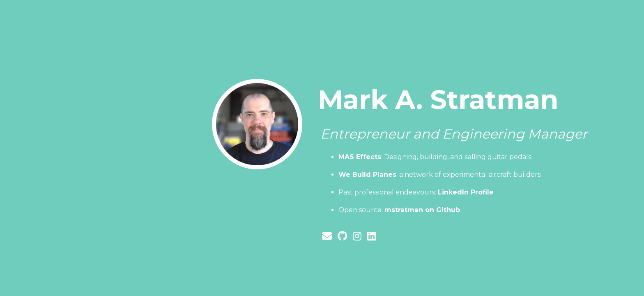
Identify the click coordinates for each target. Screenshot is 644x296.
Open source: (399, 210)
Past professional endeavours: (416, 192)
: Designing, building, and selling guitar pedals (435, 157)
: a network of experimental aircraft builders (439, 175)
